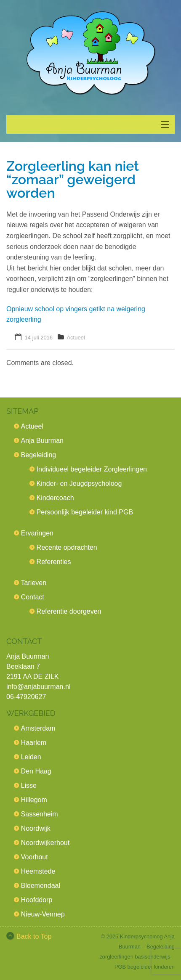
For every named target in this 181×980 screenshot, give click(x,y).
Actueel (76, 338)
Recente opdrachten (67, 547)
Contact (33, 597)
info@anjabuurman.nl (38, 687)
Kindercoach (55, 498)
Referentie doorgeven (69, 611)
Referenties (54, 562)
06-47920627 (26, 697)
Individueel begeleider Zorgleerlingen (92, 469)
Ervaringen (37, 533)
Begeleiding (39, 455)
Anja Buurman (42, 441)
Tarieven (34, 583)
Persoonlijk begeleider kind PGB (85, 512)
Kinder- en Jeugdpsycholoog (79, 483)
